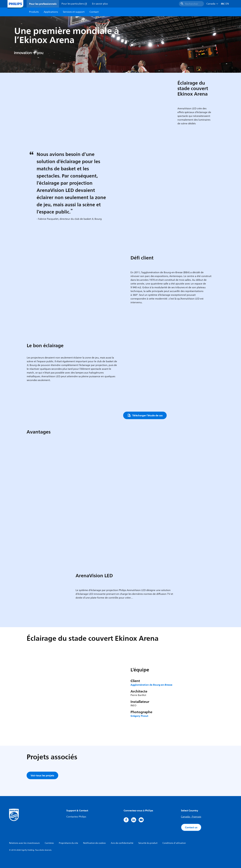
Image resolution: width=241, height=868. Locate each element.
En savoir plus (100, 4)
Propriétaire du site (68, 843)
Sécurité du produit (148, 843)
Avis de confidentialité (122, 843)
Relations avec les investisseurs (24, 843)
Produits (34, 12)
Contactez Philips (76, 817)
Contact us (191, 827)
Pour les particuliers (74, 4)
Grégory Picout (139, 716)
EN (227, 4)
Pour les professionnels (43, 4)
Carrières (49, 843)
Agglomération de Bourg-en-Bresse (151, 685)
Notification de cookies (94, 843)
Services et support (74, 12)
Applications (51, 12)
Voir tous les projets (42, 775)
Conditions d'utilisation (174, 843)
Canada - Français (191, 817)
